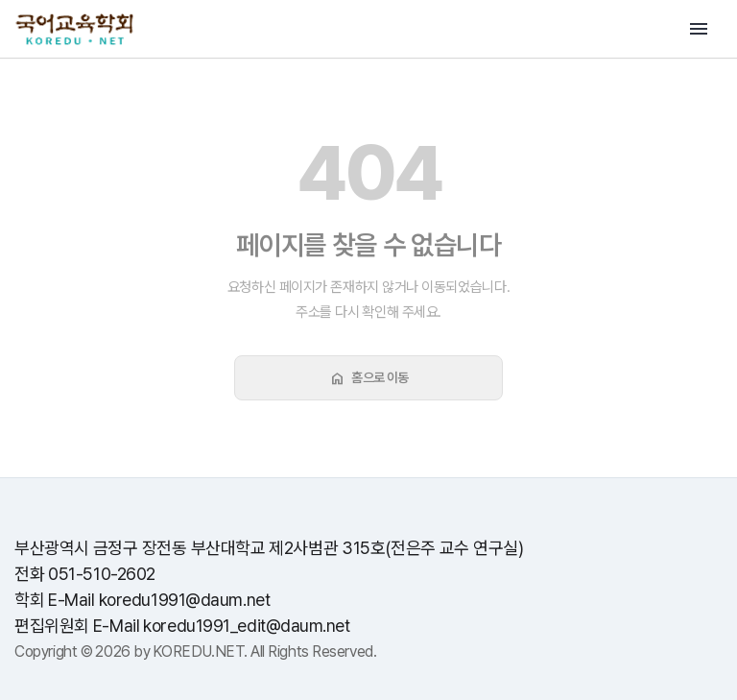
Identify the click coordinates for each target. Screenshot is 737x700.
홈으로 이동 (368, 378)
